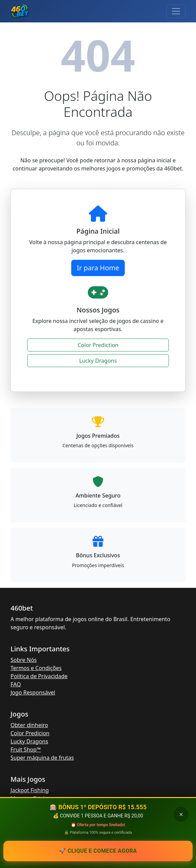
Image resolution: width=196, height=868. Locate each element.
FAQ (16, 684)
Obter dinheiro (29, 725)
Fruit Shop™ (26, 749)
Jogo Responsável (33, 692)
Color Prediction (98, 345)
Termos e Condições (36, 668)
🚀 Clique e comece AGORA (98, 851)
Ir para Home (98, 268)
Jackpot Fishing (30, 790)
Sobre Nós (24, 660)
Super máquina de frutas (42, 758)
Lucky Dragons (98, 361)
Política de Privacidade (39, 676)
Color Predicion (30, 733)
